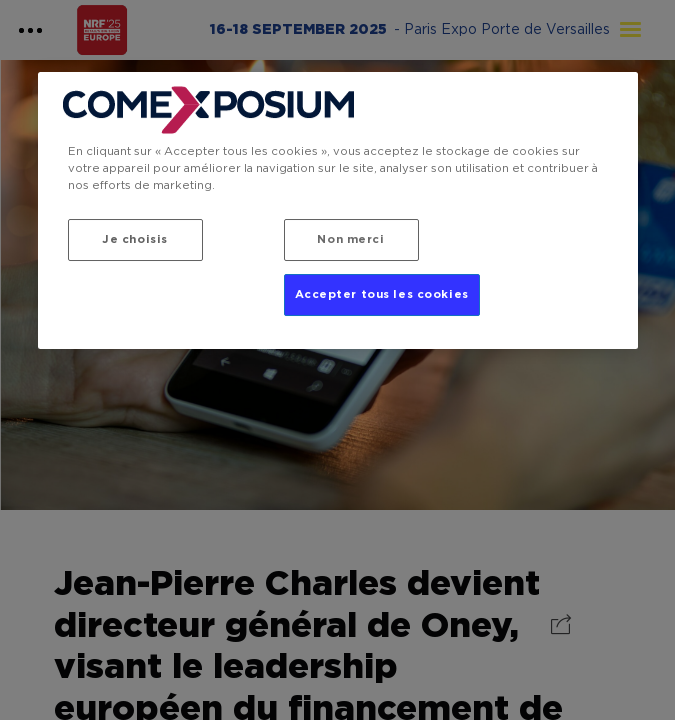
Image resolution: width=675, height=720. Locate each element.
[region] (338, 210)
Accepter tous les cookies (382, 294)
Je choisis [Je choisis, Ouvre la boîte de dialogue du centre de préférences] (135, 239)
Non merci (350, 239)
